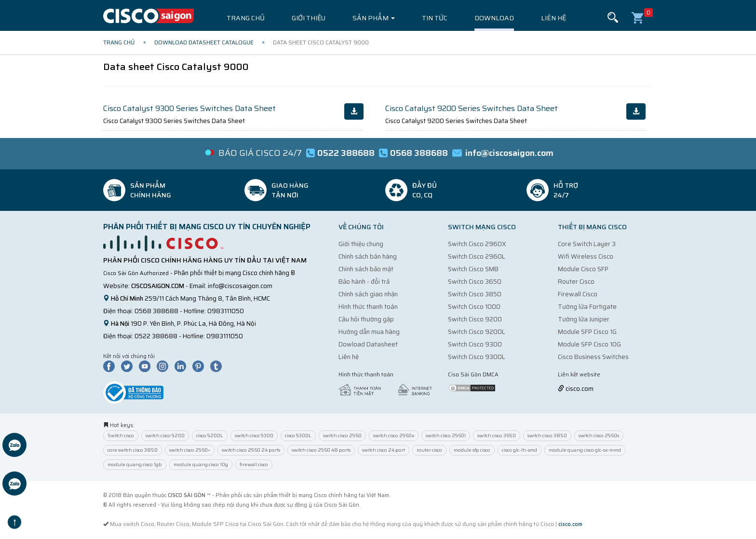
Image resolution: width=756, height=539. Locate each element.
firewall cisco (254, 464)
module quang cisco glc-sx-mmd (585, 450)
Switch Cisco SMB (473, 269)
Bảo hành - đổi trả (364, 282)
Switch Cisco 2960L (477, 256)
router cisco (429, 450)
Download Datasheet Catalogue (204, 42)
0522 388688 (156, 336)
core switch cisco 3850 (133, 450)
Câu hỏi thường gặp (366, 319)
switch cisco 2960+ (190, 450)
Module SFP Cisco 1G (587, 332)
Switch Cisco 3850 (475, 294)
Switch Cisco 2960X (477, 244)
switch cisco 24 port (384, 450)
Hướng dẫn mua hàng (369, 332)
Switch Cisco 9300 (475, 344)
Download (494, 18)
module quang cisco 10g (201, 464)
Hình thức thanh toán (368, 307)
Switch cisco (121, 435)
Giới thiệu (309, 18)
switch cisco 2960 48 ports (321, 450)
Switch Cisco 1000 (474, 307)
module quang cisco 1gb (135, 464)
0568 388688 (156, 311)
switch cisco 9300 (254, 435)
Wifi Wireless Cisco (586, 256)
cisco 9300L (298, 435)
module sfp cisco (472, 450)
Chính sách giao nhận (368, 294)
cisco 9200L (210, 435)
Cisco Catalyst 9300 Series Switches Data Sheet (189, 108)
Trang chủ (246, 18)
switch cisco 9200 (165, 435)
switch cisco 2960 (342, 435)
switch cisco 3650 (497, 435)
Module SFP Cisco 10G (589, 344)
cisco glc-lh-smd (520, 450)
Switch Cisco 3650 (475, 282)
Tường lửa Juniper (584, 319)
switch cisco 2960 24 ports (251, 450)
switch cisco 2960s (599, 435)
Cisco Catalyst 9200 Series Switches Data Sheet (472, 108)
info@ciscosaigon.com (240, 286)
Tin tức (435, 18)
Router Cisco (576, 282)
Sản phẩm (374, 18)
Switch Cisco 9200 (475, 319)
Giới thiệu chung (361, 244)
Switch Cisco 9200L (477, 332)
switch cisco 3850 (547, 435)
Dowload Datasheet (368, 344)
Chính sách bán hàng (368, 256)
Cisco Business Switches (593, 357)
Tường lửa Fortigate (587, 307)
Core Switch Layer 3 (587, 244)
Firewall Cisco (578, 294)
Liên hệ (553, 18)
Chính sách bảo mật (366, 269)
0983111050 (226, 311)
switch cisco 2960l (446, 435)
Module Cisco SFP (583, 269)
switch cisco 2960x (394, 435)
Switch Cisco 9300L (477, 357)
